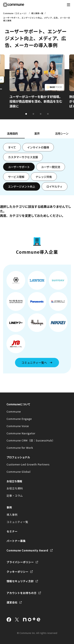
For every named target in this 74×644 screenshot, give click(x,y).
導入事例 (12, 515)
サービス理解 (16, 177)
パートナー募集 (16, 541)
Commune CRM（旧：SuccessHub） (31, 440)
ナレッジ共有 (44, 177)
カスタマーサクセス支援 (23, 157)
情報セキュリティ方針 (20, 581)
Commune (14, 411)
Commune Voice (18, 426)
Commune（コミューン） (15, 13)
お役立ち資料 (15, 488)
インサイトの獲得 (38, 147)
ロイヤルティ (54, 186)
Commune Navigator (21, 433)
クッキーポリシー (17, 572)
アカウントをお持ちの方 (22, 593)
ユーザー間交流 (51, 167)
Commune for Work (20, 448)
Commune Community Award (27, 550)
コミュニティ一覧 (17, 522)
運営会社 (12, 602)
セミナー (12, 531)
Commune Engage (19, 419)
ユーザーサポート (19, 167)
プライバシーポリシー (20, 562)
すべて (12, 147)
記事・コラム (15, 496)
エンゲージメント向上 (22, 186)
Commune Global (19, 472)
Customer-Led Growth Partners (28, 464)
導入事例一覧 (37, 13)
